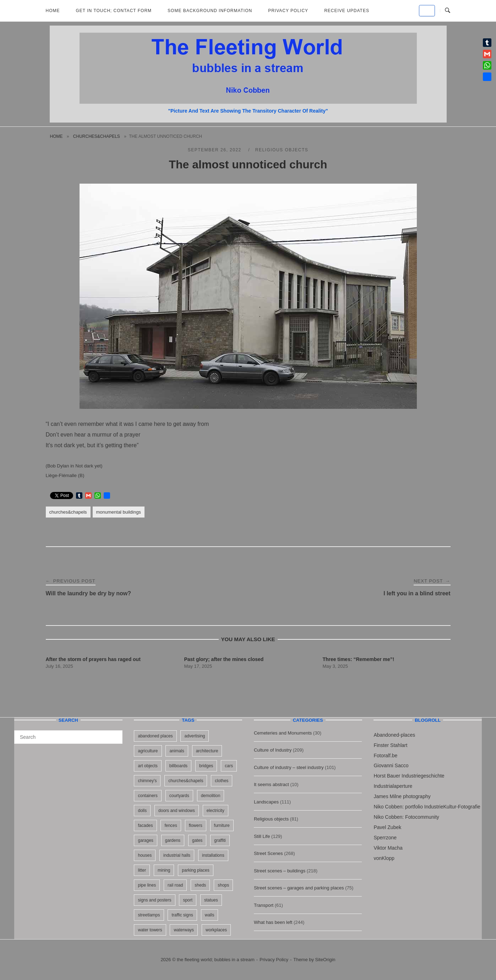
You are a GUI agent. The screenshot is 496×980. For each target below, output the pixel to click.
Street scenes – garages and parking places (299, 888)
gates (197, 840)
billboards (178, 766)
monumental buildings (119, 512)
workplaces (216, 930)
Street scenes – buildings (280, 871)
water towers (150, 930)
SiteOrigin (325, 960)
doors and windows (177, 811)
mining (164, 870)
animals (177, 751)
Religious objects (282, 150)
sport (188, 900)
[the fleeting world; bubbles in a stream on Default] (427, 11)
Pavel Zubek (387, 827)
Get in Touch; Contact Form (114, 11)
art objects (148, 766)
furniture (222, 825)
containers (148, 796)
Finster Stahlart (390, 745)
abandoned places (155, 736)
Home (53, 11)
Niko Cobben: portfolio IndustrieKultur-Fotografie (427, 807)
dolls (142, 811)
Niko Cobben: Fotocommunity (406, 817)
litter (142, 870)
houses (145, 855)
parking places (195, 870)
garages (145, 840)
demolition (211, 796)
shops (223, 885)
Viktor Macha (388, 848)
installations (213, 855)
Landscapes (266, 802)
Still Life (262, 836)
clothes (222, 781)
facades (145, 825)
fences (171, 825)
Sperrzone (385, 838)
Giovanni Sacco (391, 765)
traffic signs (182, 915)
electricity (216, 811)
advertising (195, 736)
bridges (206, 766)
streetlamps (149, 915)
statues (211, 900)
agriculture (148, 751)
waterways (184, 930)
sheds (200, 885)
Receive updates (347, 11)
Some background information (210, 11)
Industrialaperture (393, 786)
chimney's (147, 781)
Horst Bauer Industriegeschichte (409, 776)
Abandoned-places (394, 735)
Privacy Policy (288, 11)
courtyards (179, 796)
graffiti (220, 840)
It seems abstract (271, 784)
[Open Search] (448, 11)
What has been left (273, 922)
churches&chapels (97, 136)
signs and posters (154, 900)
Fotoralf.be (385, 756)
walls (210, 915)
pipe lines (147, 885)
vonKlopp (384, 858)
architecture (207, 751)
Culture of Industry (273, 750)
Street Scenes (268, 853)
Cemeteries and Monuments (283, 733)
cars (229, 766)
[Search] (115, 734)
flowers (196, 825)
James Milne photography (402, 796)
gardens (173, 840)
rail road (175, 885)
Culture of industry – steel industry (289, 767)
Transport (264, 905)
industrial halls (177, 855)
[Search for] (68, 737)
